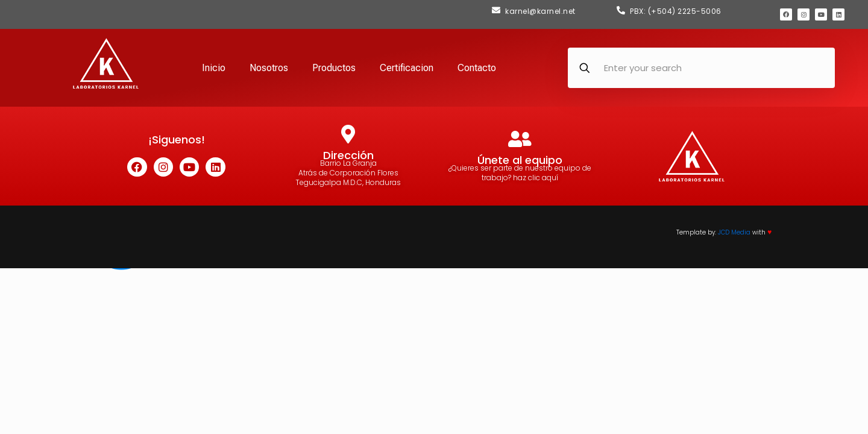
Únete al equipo (520, 160)
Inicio (214, 68)
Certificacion (407, 68)
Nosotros (269, 68)
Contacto (477, 68)
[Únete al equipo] (520, 139)
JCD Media (734, 232)
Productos (334, 68)
